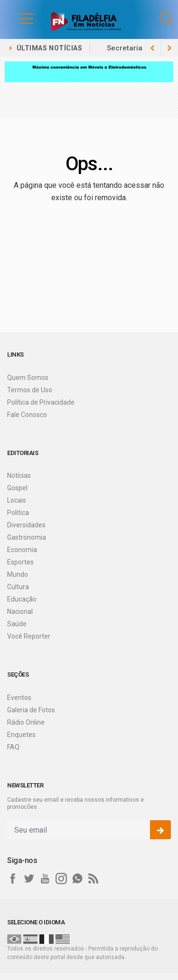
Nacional (20, 611)
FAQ (13, 747)
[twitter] (29, 879)
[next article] (152, 48)
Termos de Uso (30, 390)
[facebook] (13, 879)
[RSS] (94, 879)
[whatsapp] (77, 879)
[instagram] (61, 879)
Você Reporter (29, 636)
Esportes (20, 562)
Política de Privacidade (41, 402)
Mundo (18, 574)
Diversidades (26, 525)
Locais (17, 500)
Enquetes (21, 735)
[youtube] (45, 879)
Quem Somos (28, 378)
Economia (22, 550)
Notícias (19, 475)
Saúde (17, 624)
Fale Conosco (27, 415)
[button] (17, 18)
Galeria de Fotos (31, 710)
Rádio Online (26, 722)
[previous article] (169, 48)
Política (18, 513)
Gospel (17, 488)
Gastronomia (27, 537)
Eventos (19, 698)
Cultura (18, 587)
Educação (22, 599)
